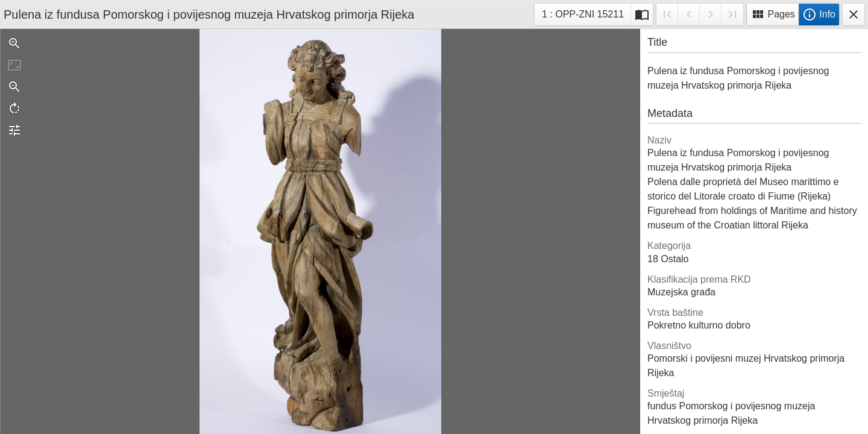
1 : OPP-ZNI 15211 (583, 16)
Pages (773, 14)
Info (819, 14)
